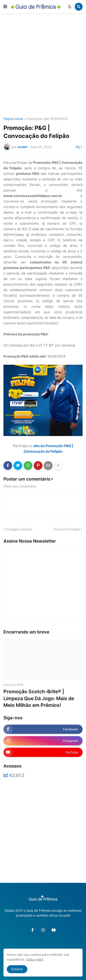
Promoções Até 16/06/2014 (47, 119)
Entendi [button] (17, 969)
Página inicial (13, 119)
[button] (5, 7)
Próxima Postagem (67, 529)
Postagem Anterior (19, 529)
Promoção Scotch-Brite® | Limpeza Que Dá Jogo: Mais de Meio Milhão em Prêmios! (39, 698)
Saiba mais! (35, 959)
